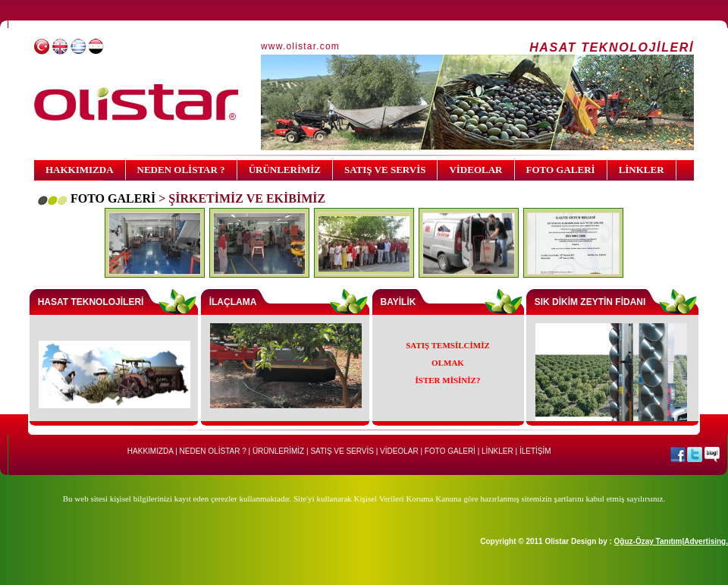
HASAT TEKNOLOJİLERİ (91, 302)
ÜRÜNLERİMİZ (285, 170)
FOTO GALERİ (561, 170)
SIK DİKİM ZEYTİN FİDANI (590, 302)
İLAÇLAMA (233, 302)
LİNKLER (642, 170)
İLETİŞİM (535, 451)
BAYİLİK (399, 302)
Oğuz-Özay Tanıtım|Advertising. (671, 541)
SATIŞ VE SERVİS (385, 170)
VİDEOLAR (475, 170)
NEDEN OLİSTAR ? (181, 170)
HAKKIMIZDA (80, 170)
